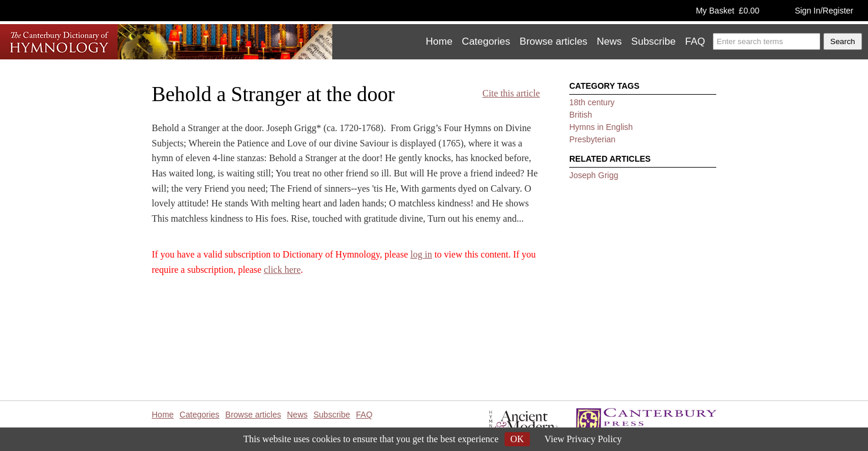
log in (421, 254)
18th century (592, 102)
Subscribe (653, 41)
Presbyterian (592, 139)
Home (439, 41)
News (610, 41)
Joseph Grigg (594, 175)
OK (517, 439)
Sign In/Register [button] (824, 11)
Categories (486, 41)
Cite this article (511, 93)
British (581, 115)
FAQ (695, 41)
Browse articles (554, 41)
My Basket (727, 11)
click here (283, 270)
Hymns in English (601, 127)
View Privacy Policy (583, 439)
